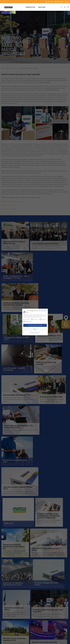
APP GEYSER (50, 2)
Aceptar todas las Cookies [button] (35, 325)
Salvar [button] (35, 329)
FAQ (68, 2)
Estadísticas (35, 319)
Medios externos (28, 321)
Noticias (42, 7)
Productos (30, 7)
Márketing (43, 319)
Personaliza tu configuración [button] (35, 332)
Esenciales (26, 319)
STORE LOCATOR (60, 2)
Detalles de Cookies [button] (35, 334)
